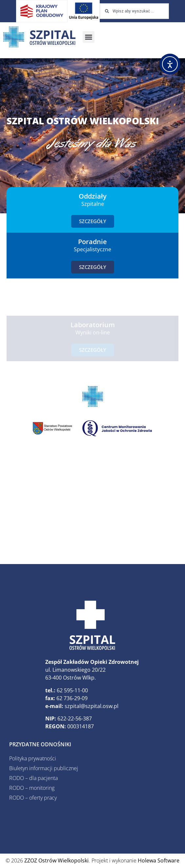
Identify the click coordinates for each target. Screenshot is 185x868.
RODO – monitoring (32, 788)
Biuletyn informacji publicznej (44, 768)
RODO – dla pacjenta (33, 778)
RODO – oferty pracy (33, 798)
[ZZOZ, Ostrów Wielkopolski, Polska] (92, 504)
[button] (89, 37)
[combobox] (134, 11)
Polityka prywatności (33, 758)
